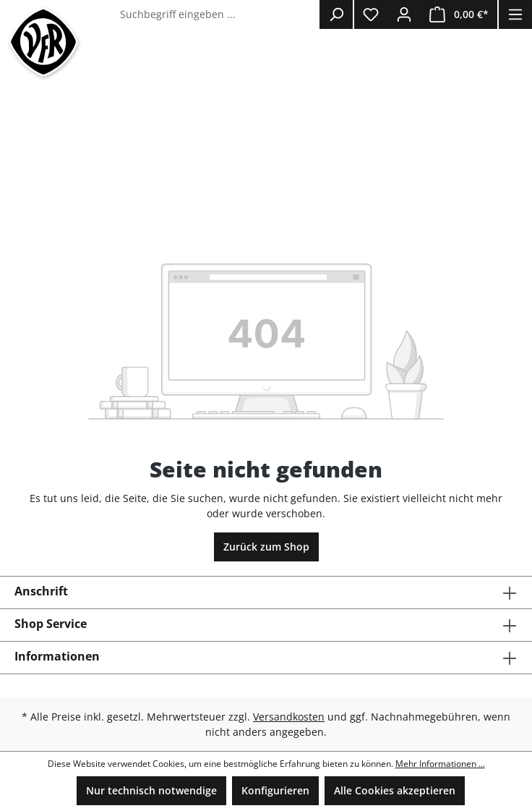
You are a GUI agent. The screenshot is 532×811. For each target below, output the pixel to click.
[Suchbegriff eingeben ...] (217, 14)
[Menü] (515, 14)
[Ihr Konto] (404, 14)
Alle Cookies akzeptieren (395, 790)
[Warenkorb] (459, 14)
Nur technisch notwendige (151, 790)
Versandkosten (289, 717)
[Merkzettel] (371, 14)
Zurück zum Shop (266, 547)
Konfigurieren (275, 790)
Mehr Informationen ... (440, 764)
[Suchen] (336, 14)
